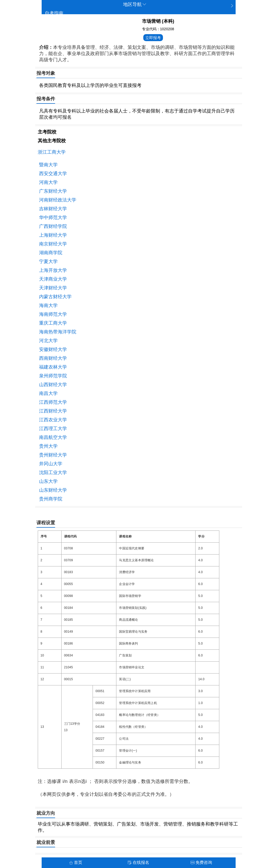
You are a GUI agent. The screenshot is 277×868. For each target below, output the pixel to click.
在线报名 (138, 862)
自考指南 (54, 13)
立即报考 (153, 38)
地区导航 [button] (135, 4)
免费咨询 (201, 862)
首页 (76, 862)
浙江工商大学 (52, 152)
